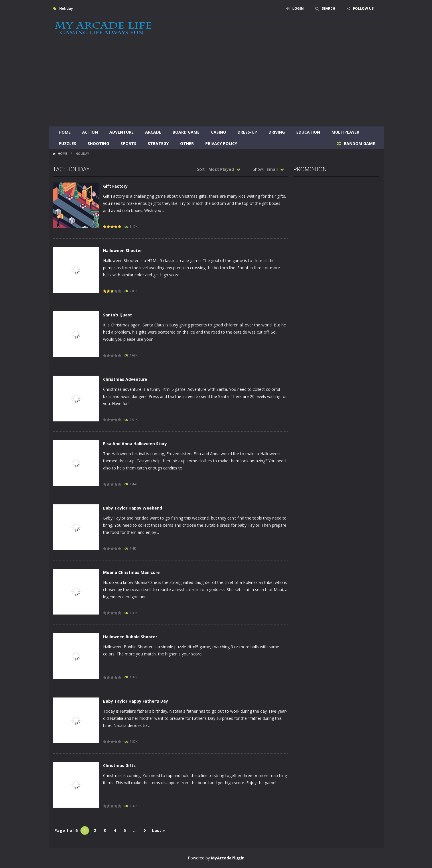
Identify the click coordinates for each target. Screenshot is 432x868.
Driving (277, 132)
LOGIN (298, 8)
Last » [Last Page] (158, 830)
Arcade (153, 132)
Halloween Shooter (123, 250)
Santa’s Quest (118, 315)
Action (90, 132)
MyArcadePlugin (228, 858)
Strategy (158, 143)
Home (65, 132)
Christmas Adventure (125, 379)
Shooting (98, 143)
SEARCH (329, 8)
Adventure (122, 132)
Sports (128, 143)
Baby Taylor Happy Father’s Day (136, 701)
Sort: (201, 169)
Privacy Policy (221, 143)
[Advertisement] (216, 84)
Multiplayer (345, 132)
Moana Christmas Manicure (131, 572)
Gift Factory (115, 186)
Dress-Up (247, 132)
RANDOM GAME (359, 143)
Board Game (186, 132)
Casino (219, 132)
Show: (258, 169)
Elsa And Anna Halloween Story (135, 444)
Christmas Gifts (119, 765)
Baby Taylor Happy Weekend (133, 508)
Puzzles (67, 143)
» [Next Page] (145, 831)
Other (187, 143)
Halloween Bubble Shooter (130, 637)
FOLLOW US (363, 8)
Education (308, 132)
